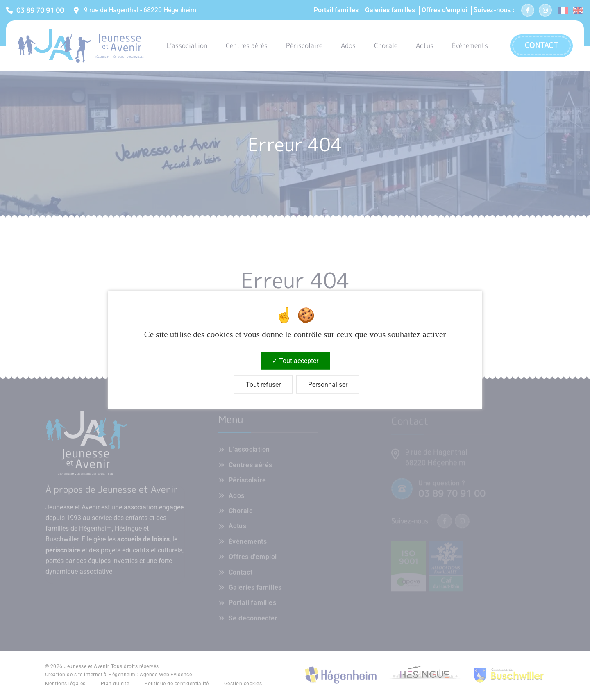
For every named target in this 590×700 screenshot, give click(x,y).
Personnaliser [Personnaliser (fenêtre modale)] (328, 385)
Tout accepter (295, 361)
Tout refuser (263, 385)
